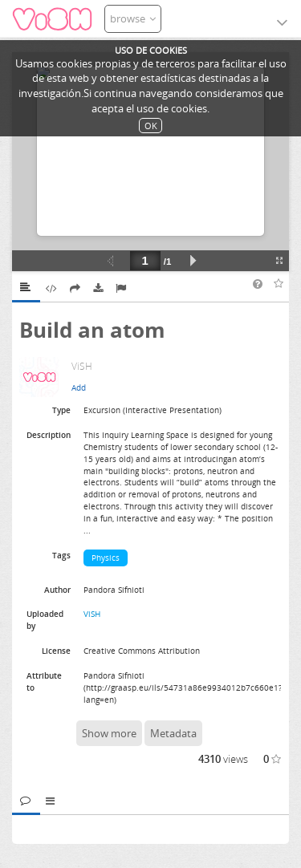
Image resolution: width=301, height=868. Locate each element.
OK (151, 126)
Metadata (173, 733)
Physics (106, 558)
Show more (109, 733)
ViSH (92, 614)
